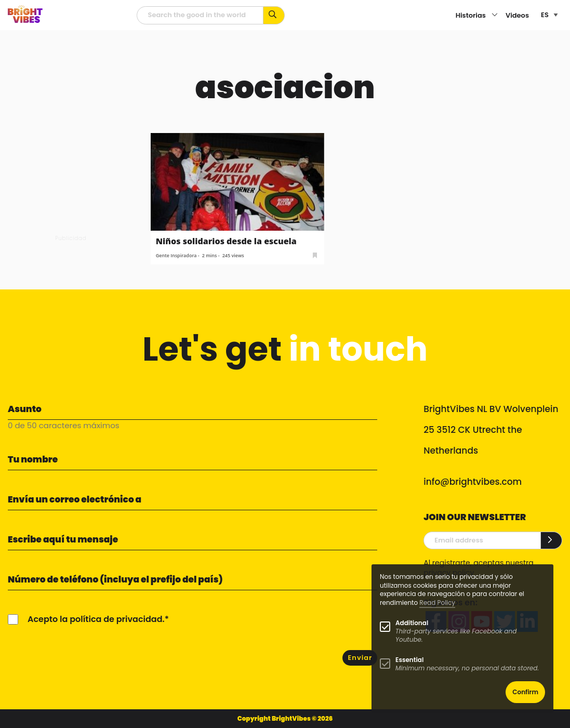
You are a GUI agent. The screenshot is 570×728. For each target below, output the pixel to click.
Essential (409, 660)
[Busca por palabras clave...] (274, 15)
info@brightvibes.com (473, 482)
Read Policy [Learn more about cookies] (437, 603)
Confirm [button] (525, 692)
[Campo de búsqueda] (200, 15)
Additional (412, 623)
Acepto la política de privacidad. (96, 619)
